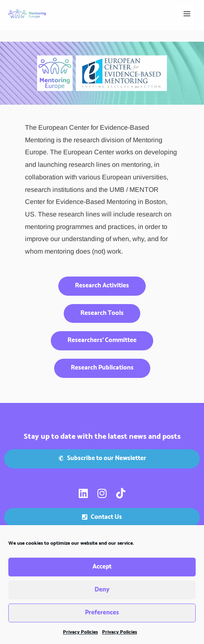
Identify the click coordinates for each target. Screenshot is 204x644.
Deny (102, 590)
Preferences (102, 613)
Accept (102, 567)
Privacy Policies (80, 632)
